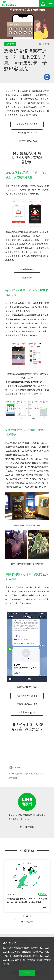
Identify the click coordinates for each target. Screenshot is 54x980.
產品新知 (39, 774)
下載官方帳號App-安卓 (27, 141)
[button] (24, 916)
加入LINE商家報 (27, 827)
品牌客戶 (14, 778)
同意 (27, 973)
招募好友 (29, 774)
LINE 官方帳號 (16, 774)
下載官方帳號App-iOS (27, 133)
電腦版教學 (27, 278)
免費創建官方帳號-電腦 (27, 124)
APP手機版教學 (27, 269)
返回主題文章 (27, 922)
